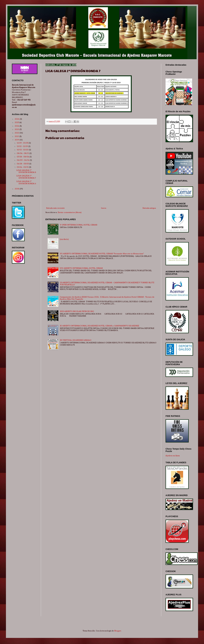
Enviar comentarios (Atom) (70, 212)
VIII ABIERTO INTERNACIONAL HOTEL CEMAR (81, 268)
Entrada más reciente (55, 208)
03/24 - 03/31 (23, 167)
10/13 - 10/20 (23, 150)
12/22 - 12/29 (23, 146)
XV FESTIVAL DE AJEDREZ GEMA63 (76, 340)
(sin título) (64, 239)
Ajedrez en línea (173, 456)
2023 (17, 129)
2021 (17, 136)
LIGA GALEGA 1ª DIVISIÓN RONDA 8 (26, 171)
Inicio (104, 208)
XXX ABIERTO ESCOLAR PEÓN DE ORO (77, 311)
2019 (17, 140)
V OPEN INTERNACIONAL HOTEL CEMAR (79, 225)
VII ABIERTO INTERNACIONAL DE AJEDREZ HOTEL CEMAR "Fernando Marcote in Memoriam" (102, 254)
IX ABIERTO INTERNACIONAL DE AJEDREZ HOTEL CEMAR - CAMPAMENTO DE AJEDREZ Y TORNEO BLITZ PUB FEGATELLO (107, 284)
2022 (17, 133)
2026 (17, 119)
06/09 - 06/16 (23, 160)
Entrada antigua (149, 208)
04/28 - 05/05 (23, 164)
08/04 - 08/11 (23, 153)
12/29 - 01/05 (23, 143)
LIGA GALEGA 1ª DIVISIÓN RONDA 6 (26, 182)
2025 (17, 122)
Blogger (118, 631)
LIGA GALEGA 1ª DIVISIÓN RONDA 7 (26, 177)
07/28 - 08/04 (23, 157)
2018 (17, 189)
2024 (17, 126)
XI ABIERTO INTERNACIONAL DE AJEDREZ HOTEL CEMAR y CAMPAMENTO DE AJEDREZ (99, 326)
